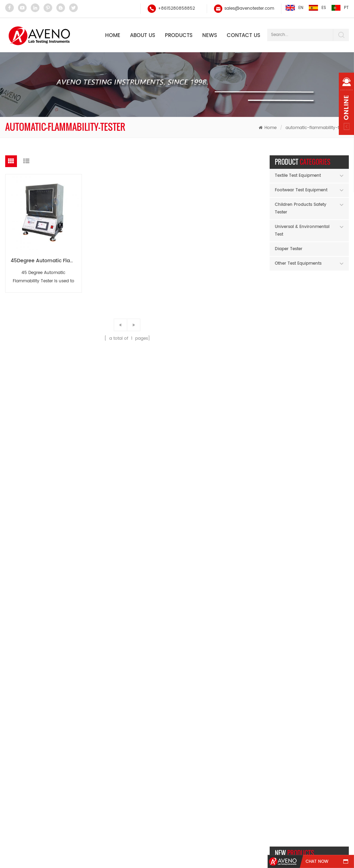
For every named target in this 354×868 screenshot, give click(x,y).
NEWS (210, 35)
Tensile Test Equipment (131, 758)
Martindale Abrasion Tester (134, 745)
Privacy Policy (177, 829)
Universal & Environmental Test (302, 231)
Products (179, 35)
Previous (332, 525)
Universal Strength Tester (132, 771)
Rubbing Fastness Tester (132, 732)
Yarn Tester (118, 718)
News (161, 816)
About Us (143, 35)
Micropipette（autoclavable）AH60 (327, 473)
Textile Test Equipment (298, 176)
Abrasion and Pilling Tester (134, 784)
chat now (317, 862)
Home (113, 35)
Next (343, 525)
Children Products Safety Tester (301, 208)
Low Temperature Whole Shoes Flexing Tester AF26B (327, 430)
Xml (330, 816)
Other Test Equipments (298, 263)
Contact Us (244, 35)
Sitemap (256, 816)
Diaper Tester (289, 249)
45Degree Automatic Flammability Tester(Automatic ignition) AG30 (46, 261)
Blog (296, 816)
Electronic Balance (126, 705)
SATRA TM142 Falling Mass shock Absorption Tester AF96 (327, 388)
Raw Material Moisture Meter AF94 (327, 345)
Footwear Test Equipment (301, 190)
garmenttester (193, 858)
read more (320, 330)
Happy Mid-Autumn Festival (309, 606)
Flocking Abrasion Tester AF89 (327, 303)
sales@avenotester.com (249, 8)
